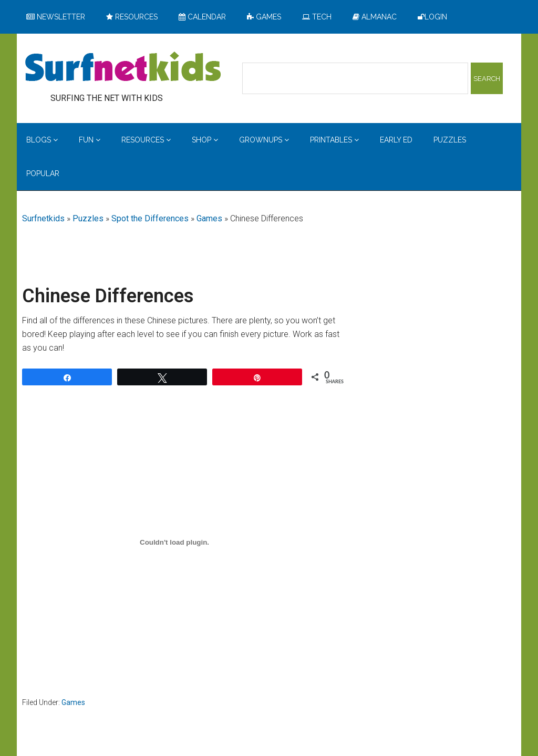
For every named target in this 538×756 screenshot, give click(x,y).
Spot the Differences (150, 218)
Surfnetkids (43, 218)
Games (209, 218)
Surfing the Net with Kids (123, 68)
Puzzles (88, 218)
